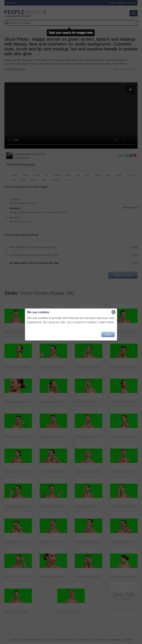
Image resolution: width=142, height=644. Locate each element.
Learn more (106, 322)
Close (108, 335)
